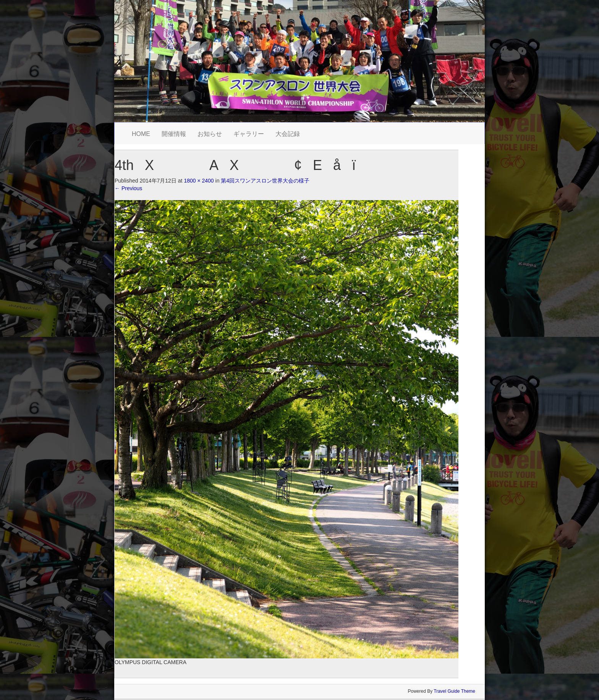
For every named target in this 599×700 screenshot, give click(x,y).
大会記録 (288, 134)
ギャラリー (249, 134)
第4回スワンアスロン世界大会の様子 (265, 181)
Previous (128, 188)
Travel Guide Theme (454, 691)
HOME (141, 134)
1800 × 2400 (199, 181)
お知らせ (210, 134)
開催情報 (174, 134)
